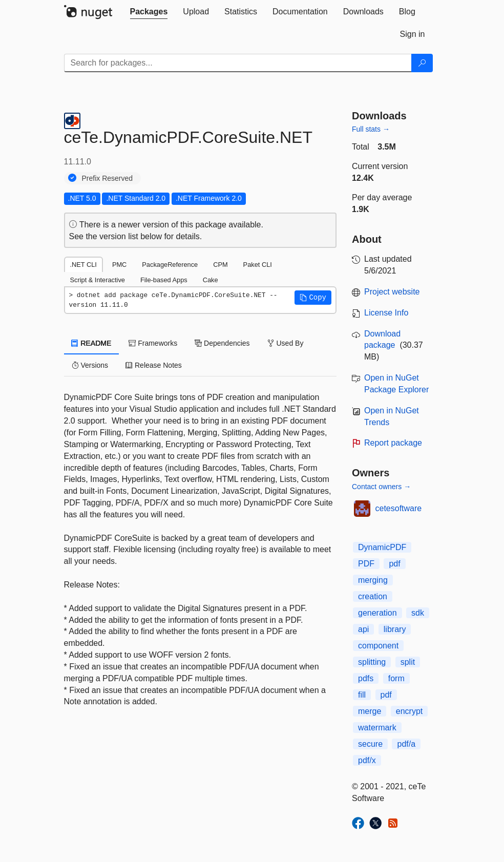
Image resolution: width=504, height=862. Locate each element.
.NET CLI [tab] (83, 265)
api (363, 629)
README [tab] (92, 343)
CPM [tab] (220, 265)
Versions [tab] (90, 365)
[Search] (422, 63)
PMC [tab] (119, 265)
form (396, 678)
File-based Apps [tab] (164, 280)
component (378, 646)
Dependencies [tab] (222, 343)
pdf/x (367, 760)
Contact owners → (381, 487)
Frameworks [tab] (153, 343)
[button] (313, 298)
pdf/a (406, 744)
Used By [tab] (286, 343)
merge (370, 711)
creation (373, 596)
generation (377, 613)
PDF (366, 564)
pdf (394, 564)
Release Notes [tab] (154, 365)
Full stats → (371, 129)
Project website (392, 292)
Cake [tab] (211, 280)
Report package (393, 443)
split (408, 662)
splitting (372, 662)
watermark (377, 728)
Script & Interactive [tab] (98, 280)
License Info (386, 313)
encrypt (409, 711)
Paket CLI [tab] (258, 265)
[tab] (149, 12)
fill (362, 695)
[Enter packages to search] (238, 63)
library (395, 629)
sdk (418, 613)
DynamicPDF (382, 547)
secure (370, 744)
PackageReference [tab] (170, 265)
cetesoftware (399, 508)
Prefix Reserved (108, 178)
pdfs (366, 678)
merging (373, 580)
